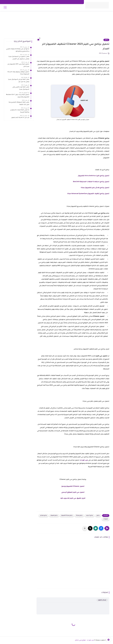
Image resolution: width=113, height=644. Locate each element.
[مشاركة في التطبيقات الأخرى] (85, 528)
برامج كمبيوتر (54, 515)
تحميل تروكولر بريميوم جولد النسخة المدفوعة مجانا (18, 73)
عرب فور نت (84, 460)
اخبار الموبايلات (39, 7)
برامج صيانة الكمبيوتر (67, 515)
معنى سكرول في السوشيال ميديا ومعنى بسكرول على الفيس (19, 58)
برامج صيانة (79, 515)
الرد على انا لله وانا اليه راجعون (20, 118)
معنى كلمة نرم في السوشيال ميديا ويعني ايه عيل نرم (19, 81)
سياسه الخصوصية (56, 2)
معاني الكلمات (77, 7)
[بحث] (5, 7)
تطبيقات (106, 519)
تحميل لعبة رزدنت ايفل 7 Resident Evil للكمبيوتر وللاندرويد (18, 96)
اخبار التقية (18, 7)
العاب (59, 7)
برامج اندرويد (90, 515)
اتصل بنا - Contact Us (76, 2)
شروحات (48, 7)
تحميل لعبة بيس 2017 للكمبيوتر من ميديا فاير (18, 65)
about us (66, 2)
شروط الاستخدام (44, 2)
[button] (101, 528)
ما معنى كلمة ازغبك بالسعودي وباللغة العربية (20, 111)
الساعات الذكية (28, 7)
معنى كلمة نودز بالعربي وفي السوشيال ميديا (21, 88)
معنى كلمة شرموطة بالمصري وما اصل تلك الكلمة (19, 104)
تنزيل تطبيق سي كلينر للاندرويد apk (73, 498)
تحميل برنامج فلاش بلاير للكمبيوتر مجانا (95, 188)
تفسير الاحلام (67, 7)
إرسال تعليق (102, 600)
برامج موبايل (43, 515)
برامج (54, 7)
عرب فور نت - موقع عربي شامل (84, 640)
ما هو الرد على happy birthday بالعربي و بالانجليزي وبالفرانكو (18, 50)
